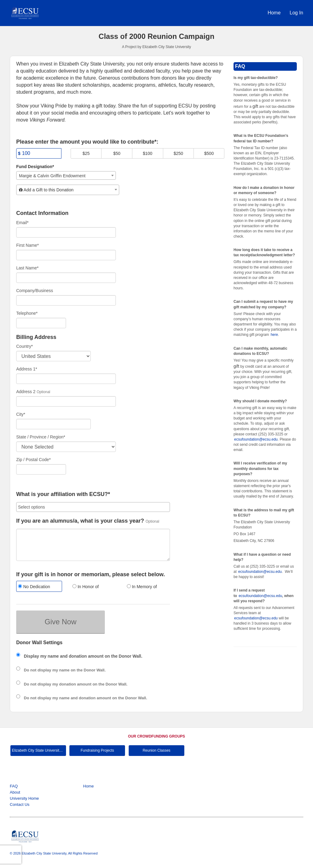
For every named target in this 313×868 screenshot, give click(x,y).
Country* (24, 346)
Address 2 (26, 392)
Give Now (61, 622)
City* (21, 414)
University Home (24, 798)
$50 (117, 153)
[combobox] (66, 175)
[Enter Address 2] (66, 401)
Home (275, 13)
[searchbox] (93, 507)
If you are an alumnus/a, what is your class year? (80, 521)
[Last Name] (66, 278)
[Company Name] (66, 300)
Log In (296, 13)
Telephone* (27, 313)
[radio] (39, 587)
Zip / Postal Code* (33, 460)
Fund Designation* (35, 167)
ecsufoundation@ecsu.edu (256, 439)
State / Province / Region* (41, 437)
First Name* (28, 245)
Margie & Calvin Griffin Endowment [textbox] (52, 176)
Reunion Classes (157, 750)
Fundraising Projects (97, 750)
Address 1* (27, 369)
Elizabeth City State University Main (39, 750)
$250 (178, 153)
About (15, 792)
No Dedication (34, 587)
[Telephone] (41, 323)
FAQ (14, 786)
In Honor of (86, 587)
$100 (147, 153)
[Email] (66, 232)
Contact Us (20, 804)
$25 (86, 153)
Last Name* (27, 268)
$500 (209, 153)
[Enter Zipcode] (41, 469)
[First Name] (66, 255)
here (274, 335)
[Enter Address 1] (66, 379)
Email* (22, 223)
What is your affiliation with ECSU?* (63, 494)
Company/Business (35, 291)
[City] (53, 424)
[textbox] (68, 190)
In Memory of (142, 587)
